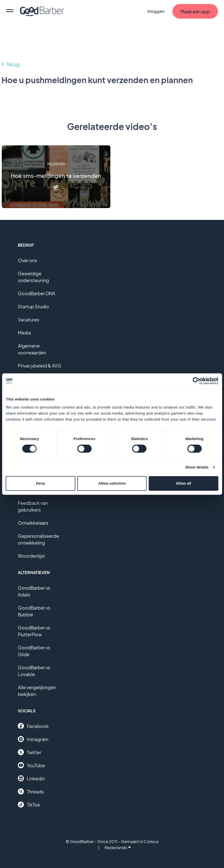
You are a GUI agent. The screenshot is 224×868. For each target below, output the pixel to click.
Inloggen (156, 11)
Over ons (27, 260)
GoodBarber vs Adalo (34, 591)
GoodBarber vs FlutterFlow (34, 631)
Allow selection (112, 483)
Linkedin (31, 778)
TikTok (29, 805)
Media (24, 333)
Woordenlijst (31, 556)
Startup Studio (33, 306)
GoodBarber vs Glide (34, 651)
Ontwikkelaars (33, 523)
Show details (197, 467)
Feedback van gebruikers (33, 506)
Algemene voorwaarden (32, 349)
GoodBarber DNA (37, 293)
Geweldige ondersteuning (33, 277)
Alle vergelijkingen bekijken (37, 691)
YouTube (31, 765)
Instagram (33, 739)
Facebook (33, 726)
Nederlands (118, 847)
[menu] (10, 11)
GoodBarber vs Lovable (34, 671)
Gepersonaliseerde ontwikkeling (38, 539)
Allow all (183, 483)
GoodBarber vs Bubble (34, 611)
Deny (41, 483)
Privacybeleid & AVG (40, 366)
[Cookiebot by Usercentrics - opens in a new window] (196, 381)
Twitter (30, 752)
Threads (31, 791)
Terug (13, 64)
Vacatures (29, 320)
